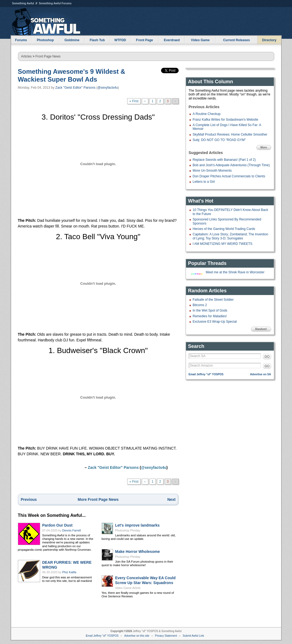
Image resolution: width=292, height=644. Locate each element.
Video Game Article (128, 588)
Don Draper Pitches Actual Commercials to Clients (229, 176)
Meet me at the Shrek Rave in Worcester (235, 272)
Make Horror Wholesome (138, 552)
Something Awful (23, 3)
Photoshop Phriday (128, 530)
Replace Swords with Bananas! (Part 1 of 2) (224, 160)
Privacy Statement (166, 636)
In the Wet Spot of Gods (210, 310)
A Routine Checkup (207, 114)
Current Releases (237, 40)
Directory (269, 40)
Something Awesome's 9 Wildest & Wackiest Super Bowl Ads (72, 75)
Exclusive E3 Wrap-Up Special (215, 322)
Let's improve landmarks (137, 525)
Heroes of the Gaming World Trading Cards (224, 229)
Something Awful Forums (55, 3)
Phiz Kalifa (69, 572)
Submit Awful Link (193, 636)
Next (171, 499)
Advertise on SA (260, 374)
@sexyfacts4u (108, 88)
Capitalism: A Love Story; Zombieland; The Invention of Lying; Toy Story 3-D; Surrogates (231, 236)
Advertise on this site (137, 636)
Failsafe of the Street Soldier (213, 300)
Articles (26, 56)
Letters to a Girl (204, 182)
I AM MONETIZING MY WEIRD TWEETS (223, 244)
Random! (261, 329)
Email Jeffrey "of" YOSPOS (206, 374)
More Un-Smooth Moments (212, 171)
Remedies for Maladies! (210, 316)
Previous (29, 499)
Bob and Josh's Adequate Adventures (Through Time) (231, 165)
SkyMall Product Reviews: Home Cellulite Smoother (230, 134)
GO (267, 357)
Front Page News (48, 56)
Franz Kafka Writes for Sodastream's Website (226, 120)
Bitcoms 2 (200, 305)
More (264, 147)
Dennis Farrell (72, 530)
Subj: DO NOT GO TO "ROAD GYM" (219, 140)
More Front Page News (98, 499)
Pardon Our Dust (57, 525)
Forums (21, 40)
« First (134, 101)
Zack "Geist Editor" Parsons (75, 88)
